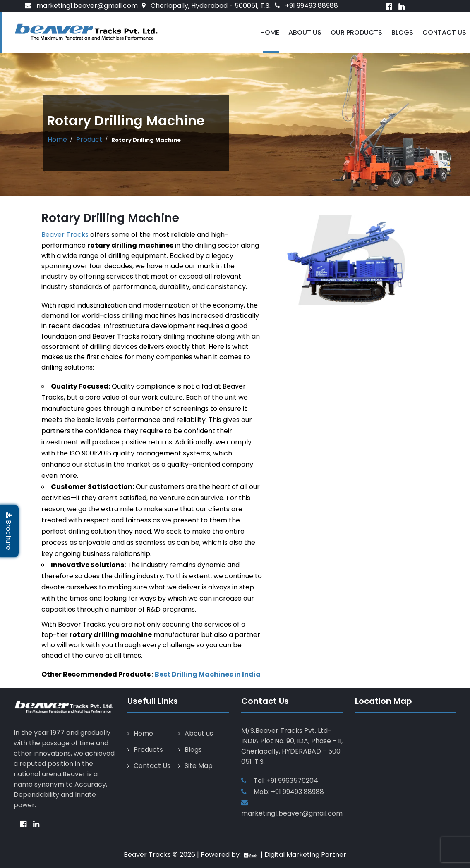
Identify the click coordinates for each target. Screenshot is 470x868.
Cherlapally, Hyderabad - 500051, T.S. (211, 6)
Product (89, 139)
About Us (305, 32)
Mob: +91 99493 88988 (289, 792)
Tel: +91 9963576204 (286, 781)
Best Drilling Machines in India (208, 674)
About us (199, 733)
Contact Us (444, 32)
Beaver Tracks (65, 235)
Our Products (356, 32)
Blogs (402, 32)
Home (270, 32)
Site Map (199, 766)
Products (148, 750)
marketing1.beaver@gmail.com (87, 6)
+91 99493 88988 (312, 6)
